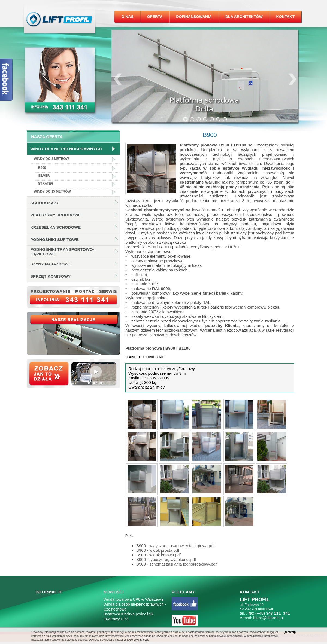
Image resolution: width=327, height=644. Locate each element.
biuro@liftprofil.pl (268, 618)
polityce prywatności (136, 640)
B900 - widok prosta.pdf (158, 550)
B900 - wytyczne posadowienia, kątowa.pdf (175, 546)
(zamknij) (290, 632)
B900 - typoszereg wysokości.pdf (166, 559)
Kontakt (285, 17)
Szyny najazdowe (51, 264)
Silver (44, 176)
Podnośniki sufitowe (55, 239)
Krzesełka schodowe (55, 227)
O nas (127, 17)
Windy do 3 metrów (51, 159)
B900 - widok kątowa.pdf (158, 555)
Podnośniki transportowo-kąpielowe (62, 252)
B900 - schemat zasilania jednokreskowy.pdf (176, 564)
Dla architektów (244, 17)
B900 (42, 168)
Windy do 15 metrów (52, 191)
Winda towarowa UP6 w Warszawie (134, 599)
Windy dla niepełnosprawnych (66, 149)
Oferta (155, 17)
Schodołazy (45, 203)
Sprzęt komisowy (50, 276)
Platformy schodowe (56, 215)
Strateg (46, 184)
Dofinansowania (194, 17)
